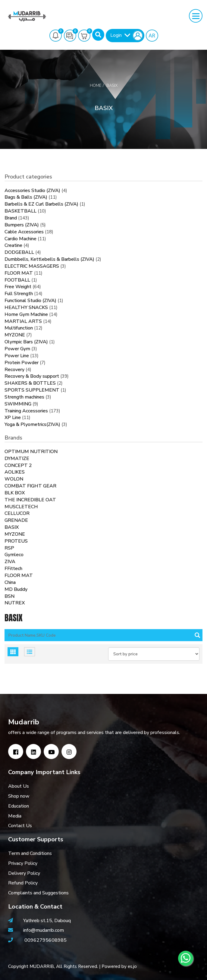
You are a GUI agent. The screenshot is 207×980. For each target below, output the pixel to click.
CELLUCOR (17, 513)
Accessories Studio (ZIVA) (32, 191)
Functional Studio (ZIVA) (30, 301)
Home (96, 86)
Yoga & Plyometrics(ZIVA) (32, 424)
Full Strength (19, 294)
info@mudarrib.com (43, 930)
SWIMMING (18, 404)
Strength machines (24, 397)
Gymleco (14, 555)
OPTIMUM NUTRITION (31, 452)
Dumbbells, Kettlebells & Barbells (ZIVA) (49, 259)
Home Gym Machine (26, 314)
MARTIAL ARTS (23, 321)
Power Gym (17, 349)
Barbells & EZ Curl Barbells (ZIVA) (41, 204)
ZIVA (10, 562)
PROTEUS (16, 541)
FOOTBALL (17, 280)
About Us (19, 786)
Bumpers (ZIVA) (22, 225)
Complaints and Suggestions (38, 893)
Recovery (14, 370)
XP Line (13, 418)
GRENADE (16, 520)
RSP (9, 548)
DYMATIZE (17, 458)
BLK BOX (15, 493)
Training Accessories (26, 411)
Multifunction (19, 328)
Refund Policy (23, 883)
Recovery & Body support (32, 376)
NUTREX (15, 603)
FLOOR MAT (19, 273)
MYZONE (15, 335)
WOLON (14, 479)
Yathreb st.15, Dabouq (47, 921)
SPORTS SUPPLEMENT (32, 390)
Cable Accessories (24, 232)
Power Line (17, 356)
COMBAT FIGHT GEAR (30, 486)
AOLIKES (15, 472)
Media (15, 816)
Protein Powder (22, 363)
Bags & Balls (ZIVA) (26, 197)
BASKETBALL (20, 211)
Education (19, 806)
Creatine (13, 245)
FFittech (13, 569)
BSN (9, 596)
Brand (11, 218)
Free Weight (18, 287)
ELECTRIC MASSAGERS (32, 266)
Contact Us (20, 826)
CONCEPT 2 (18, 465)
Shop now (19, 796)
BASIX (12, 527)
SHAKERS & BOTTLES (30, 383)
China (10, 582)
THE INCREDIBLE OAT (30, 500)
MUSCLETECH (21, 507)
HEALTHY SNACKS (26, 307)
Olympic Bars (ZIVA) (26, 342)
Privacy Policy (23, 863)
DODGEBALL (19, 252)
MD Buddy (16, 589)
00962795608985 (45, 940)
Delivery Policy (24, 873)
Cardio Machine (20, 239)
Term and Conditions (30, 853)
